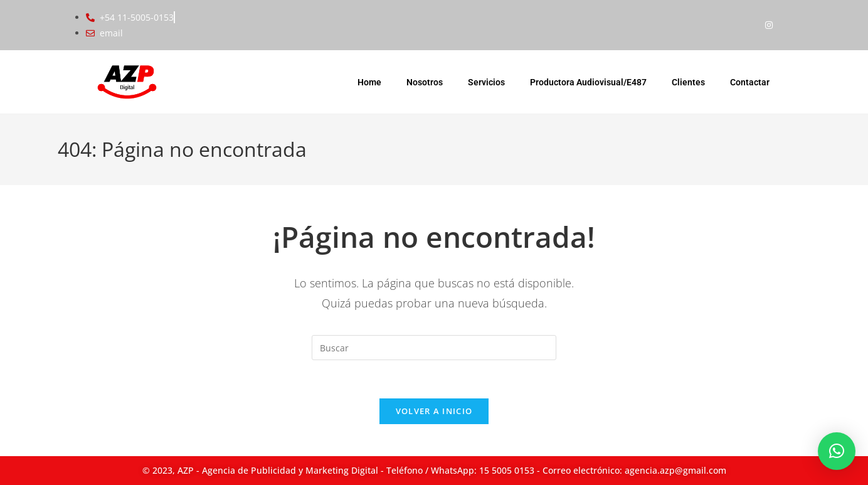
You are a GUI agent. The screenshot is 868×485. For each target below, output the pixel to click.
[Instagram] (769, 25)
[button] (837, 451)
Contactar (750, 82)
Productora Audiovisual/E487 (588, 82)
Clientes (688, 82)
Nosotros (425, 82)
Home (369, 82)
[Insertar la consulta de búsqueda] (434, 348)
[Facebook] (744, 25)
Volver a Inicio (434, 411)
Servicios (486, 82)
